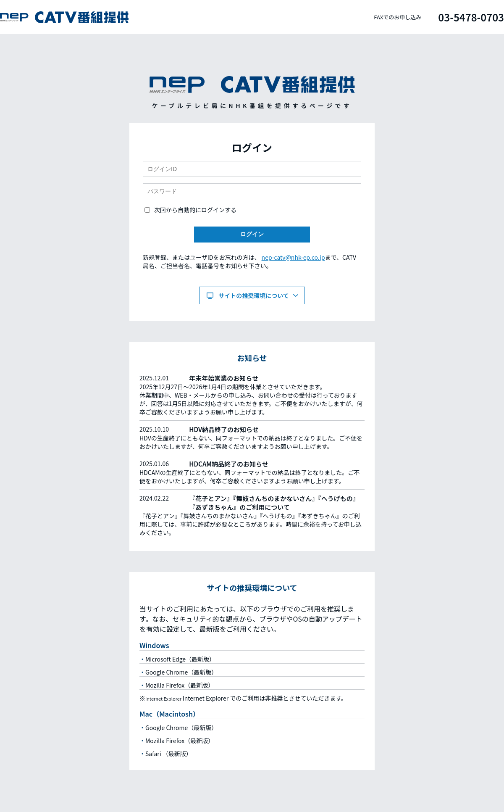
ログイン (252, 234)
